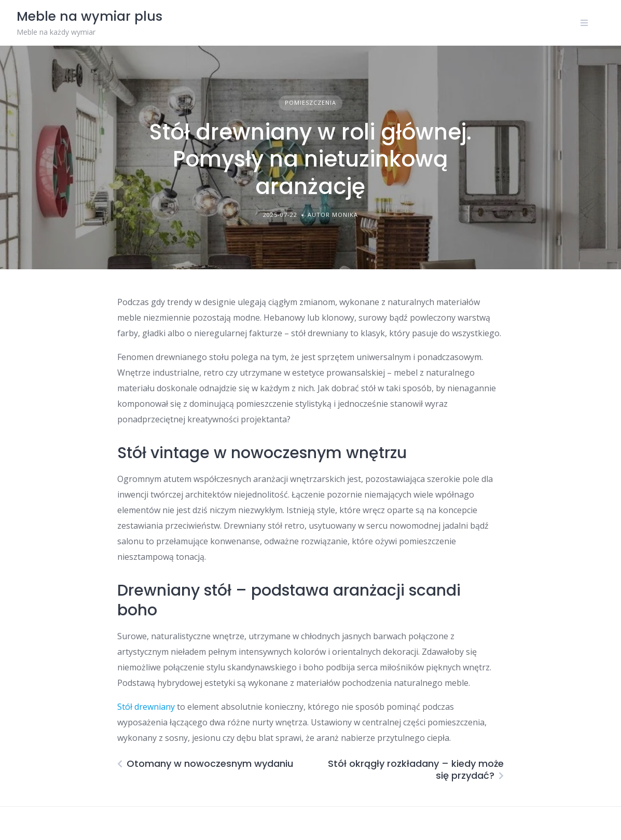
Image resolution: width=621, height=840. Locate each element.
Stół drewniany (146, 707)
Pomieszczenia (310, 102)
